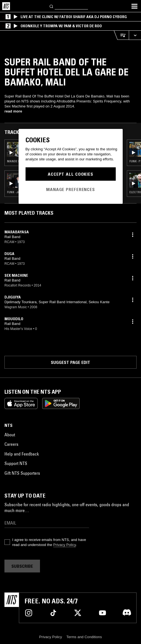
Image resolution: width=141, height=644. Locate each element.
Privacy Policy (65, 545)
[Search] (52, 6)
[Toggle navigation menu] (134, 6)
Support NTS (16, 463)
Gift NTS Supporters (22, 473)
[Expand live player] (135, 35)
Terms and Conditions (84, 637)
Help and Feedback (22, 454)
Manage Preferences (70, 189)
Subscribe (22, 566)
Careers (11, 444)
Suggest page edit (70, 362)
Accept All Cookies (70, 174)
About (10, 435)
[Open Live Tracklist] (121, 35)
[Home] (6, 6)
